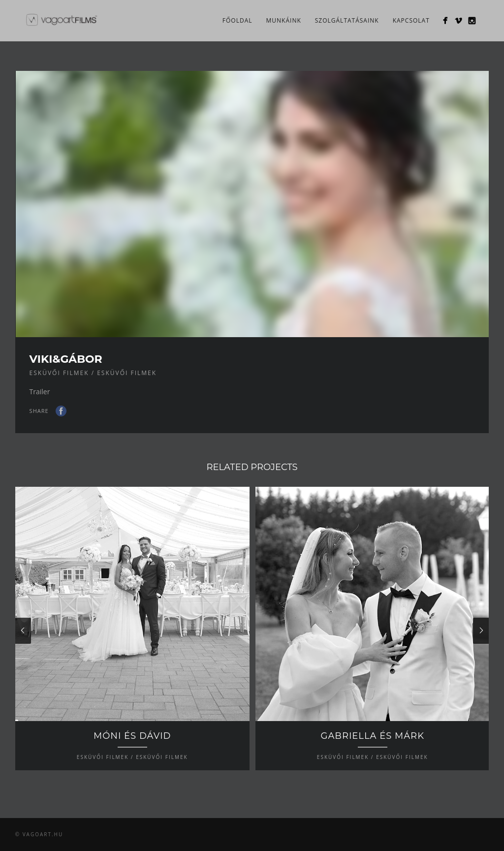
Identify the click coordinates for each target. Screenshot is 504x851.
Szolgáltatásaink (347, 20)
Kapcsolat (411, 20)
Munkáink (284, 20)
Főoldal (237, 20)
